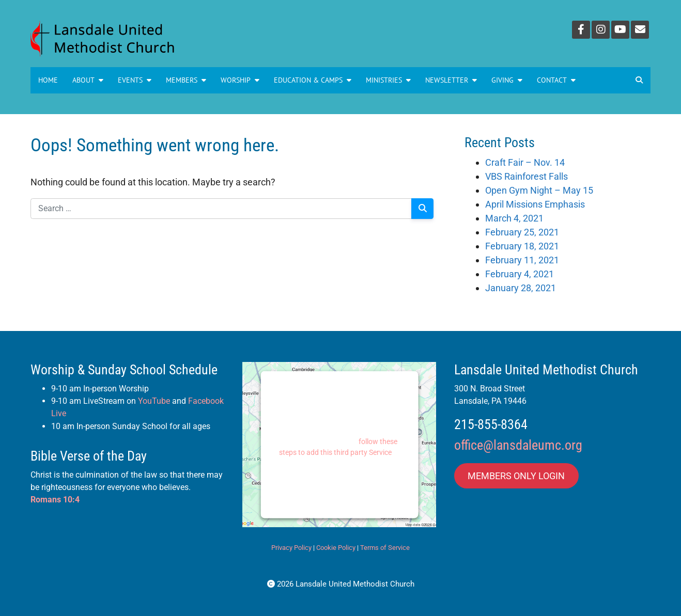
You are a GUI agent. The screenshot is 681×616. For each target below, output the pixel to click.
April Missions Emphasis (535, 204)
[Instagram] (601, 30)
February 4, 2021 (520, 274)
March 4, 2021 (514, 218)
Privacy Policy (291, 548)
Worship (240, 80)
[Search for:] (221, 209)
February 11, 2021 (522, 260)
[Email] (640, 30)
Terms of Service (385, 548)
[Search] (422, 209)
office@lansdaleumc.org (518, 445)
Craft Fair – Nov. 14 (525, 162)
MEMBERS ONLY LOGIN (516, 476)
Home (48, 80)
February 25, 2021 (522, 232)
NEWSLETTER (451, 80)
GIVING (507, 80)
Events (135, 80)
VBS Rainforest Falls (527, 176)
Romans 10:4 (55, 500)
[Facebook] (581, 30)
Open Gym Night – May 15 (539, 190)
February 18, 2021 (522, 246)
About (88, 80)
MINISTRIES (388, 80)
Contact (556, 80)
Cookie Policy (336, 548)
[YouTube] (620, 30)
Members (186, 80)
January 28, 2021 (521, 288)
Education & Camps (313, 80)
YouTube (154, 401)
